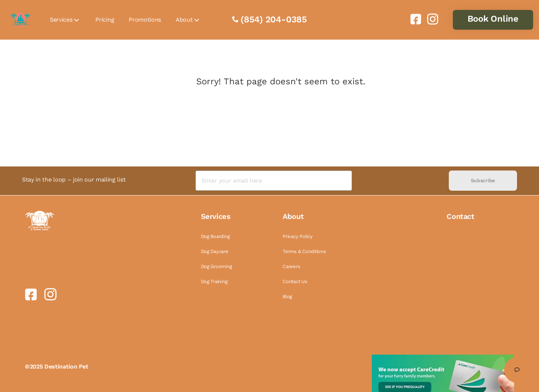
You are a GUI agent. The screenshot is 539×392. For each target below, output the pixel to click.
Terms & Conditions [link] (304, 251)
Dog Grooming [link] (217, 266)
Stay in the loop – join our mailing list (74, 179)
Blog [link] (287, 296)
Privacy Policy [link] (298, 236)
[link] (413, 19)
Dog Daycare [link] (215, 251)
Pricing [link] (105, 20)
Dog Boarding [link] (215, 236)
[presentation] (400, 181)
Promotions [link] (145, 20)
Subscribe (483, 180)
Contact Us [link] (295, 281)
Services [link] (61, 20)
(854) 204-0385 (274, 19)
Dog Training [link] (214, 281)
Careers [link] (291, 266)
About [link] (184, 20)
